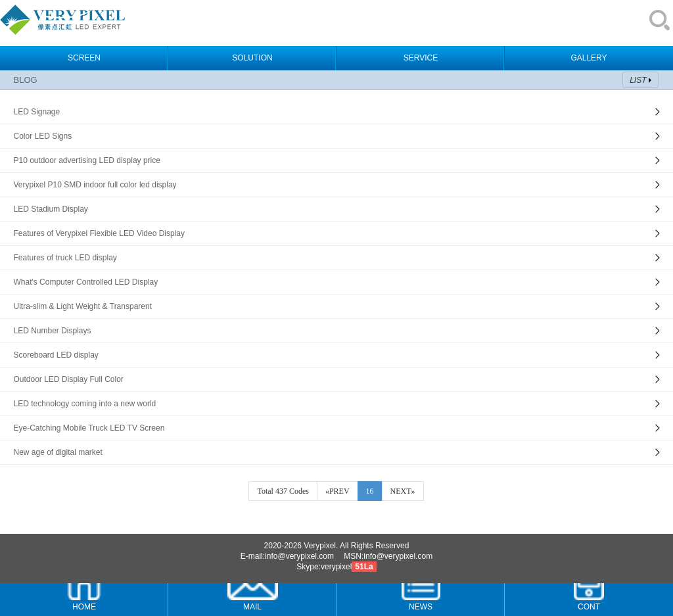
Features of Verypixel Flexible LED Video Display (99, 233)
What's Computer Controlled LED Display (85, 282)
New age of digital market (58, 452)
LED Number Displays (52, 331)
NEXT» (403, 491)
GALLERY (589, 58)
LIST (638, 80)
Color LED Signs (42, 136)
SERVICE (421, 58)
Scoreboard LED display (56, 355)
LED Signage (36, 112)
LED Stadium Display (50, 209)
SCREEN (84, 58)
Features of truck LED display (65, 258)
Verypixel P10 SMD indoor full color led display (95, 185)
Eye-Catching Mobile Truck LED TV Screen (89, 428)
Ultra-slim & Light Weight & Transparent (82, 306)
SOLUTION (252, 58)
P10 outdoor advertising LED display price (86, 160)
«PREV (337, 491)
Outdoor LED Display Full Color (68, 379)
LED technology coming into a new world (84, 404)
